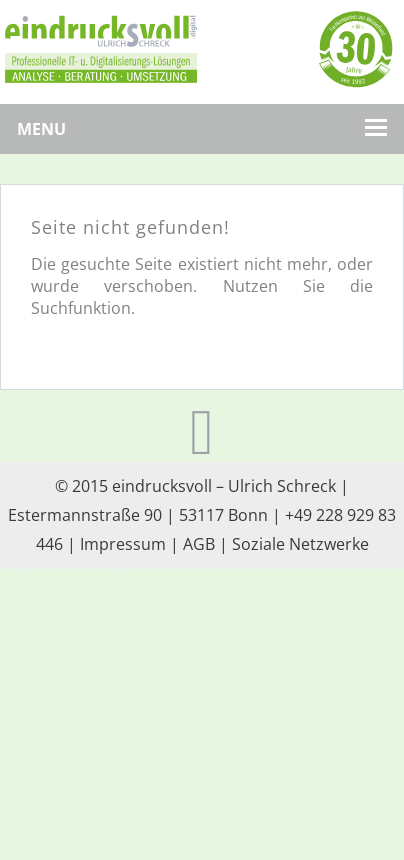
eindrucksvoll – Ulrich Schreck (224, 486)
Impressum (123, 544)
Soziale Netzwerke (300, 544)
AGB (199, 544)
